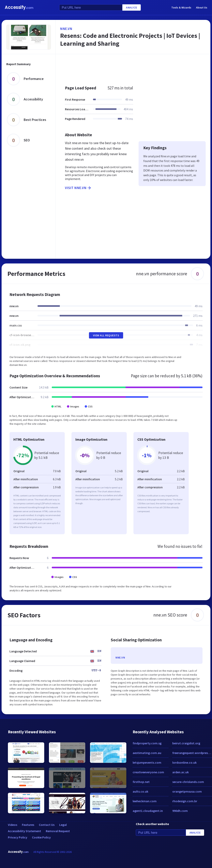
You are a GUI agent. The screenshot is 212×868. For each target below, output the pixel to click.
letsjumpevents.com (147, 762)
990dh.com (180, 811)
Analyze (132, 7)
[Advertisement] (132, 68)
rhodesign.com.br (185, 801)
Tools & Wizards (181, 7)
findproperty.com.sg (147, 743)
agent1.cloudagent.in (148, 811)
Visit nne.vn (78, 188)
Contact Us (47, 825)
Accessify (19, 7)
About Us (202, 7)
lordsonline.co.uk (184, 762)
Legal (63, 825)
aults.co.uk (140, 791)
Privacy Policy (18, 837)
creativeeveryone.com (148, 772)
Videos (13, 825)
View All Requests (106, 335)
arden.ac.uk (181, 772)
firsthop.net (141, 782)
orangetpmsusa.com (187, 791)
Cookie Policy (41, 837)
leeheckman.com (145, 801)
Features (28, 825)
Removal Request (58, 831)
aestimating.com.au (147, 753)
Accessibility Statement (24, 831)
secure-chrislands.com (188, 782)
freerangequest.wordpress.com (192, 753)
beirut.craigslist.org (186, 743)
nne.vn (66, 29)
